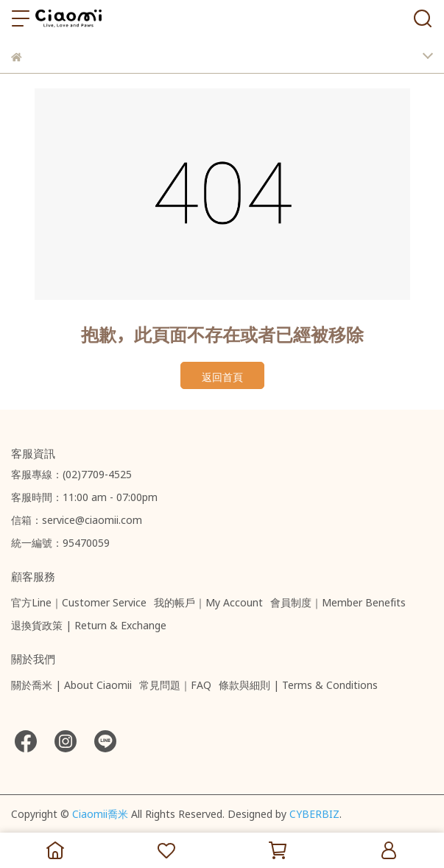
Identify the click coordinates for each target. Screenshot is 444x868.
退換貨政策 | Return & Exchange (89, 623)
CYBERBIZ (314, 812)
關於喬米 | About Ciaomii (71, 683)
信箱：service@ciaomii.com (77, 518)
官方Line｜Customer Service (79, 601)
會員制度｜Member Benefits (338, 601)
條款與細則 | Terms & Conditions (298, 683)
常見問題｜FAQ (175, 683)
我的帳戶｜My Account (208, 601)
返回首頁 (222, 375)
